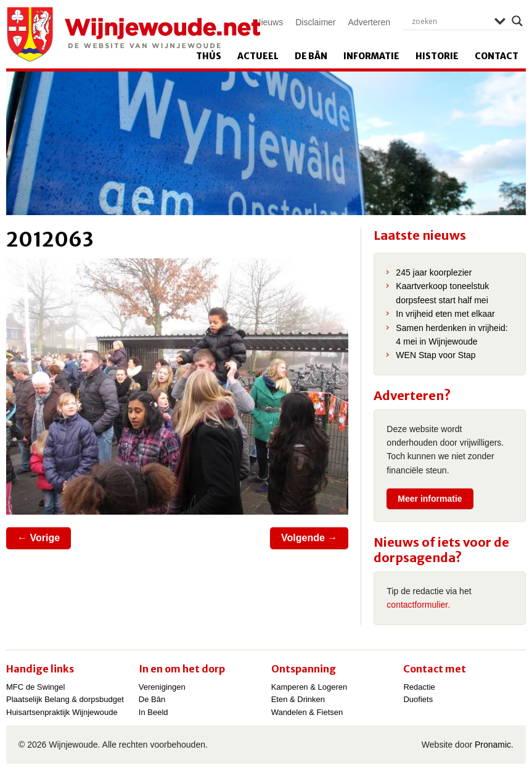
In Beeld (153, 712)
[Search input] (450, 21)
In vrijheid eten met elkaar (445, 314)
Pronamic (493, 745)
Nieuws (269, 22)
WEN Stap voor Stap (436, 355)
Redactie (419, 687)
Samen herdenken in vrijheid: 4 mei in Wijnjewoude (452, 335)
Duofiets (418, 699)
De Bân (311, 56)
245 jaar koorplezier (434, 272)
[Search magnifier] (517, 21)
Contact (497, 56)
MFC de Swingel (35, 687)
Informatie (371, 56)
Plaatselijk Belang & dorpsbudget (65, 699)
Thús (209, 56)
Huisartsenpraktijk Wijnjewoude (62, 712)
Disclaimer (315, 22)
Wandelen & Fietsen (307, 712)
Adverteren (369, 22)
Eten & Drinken (298, 699)
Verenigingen (162, 687)
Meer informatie (430, 499)
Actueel (258, 56)
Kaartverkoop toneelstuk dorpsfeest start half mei (442, 293)
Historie (437, 56)
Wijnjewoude (133, 35)
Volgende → (309, 538)
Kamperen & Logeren (309, 687)
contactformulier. (418, 605)
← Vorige (39, 538)
